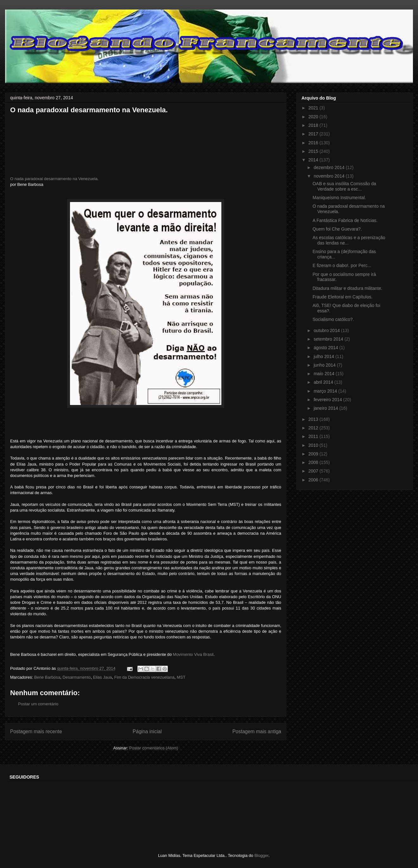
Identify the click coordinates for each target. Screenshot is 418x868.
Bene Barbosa (47, 677)
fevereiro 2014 (328, 400)
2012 (314, 428)
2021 (314, 108)
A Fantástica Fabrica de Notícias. (345, 220)
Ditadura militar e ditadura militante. (347, 288)
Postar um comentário (38, 704)
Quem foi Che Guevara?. (337, 229)
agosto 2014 (326, 348)
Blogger (261, 855)
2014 (314, 160)
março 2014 (326, 391)
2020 (314, 117)
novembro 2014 (329, 176)
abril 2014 (324, 382)
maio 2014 (324, 374)
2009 (314, 454)
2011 (314, 436)
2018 (314, 125)
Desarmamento (77, 677)
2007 (314, 471)
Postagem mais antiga (257, 731)
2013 (314, 419)
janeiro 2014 (326, 408)
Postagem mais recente (36, 731)
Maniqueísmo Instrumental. (339, 198)
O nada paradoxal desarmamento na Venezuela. (54, 179)
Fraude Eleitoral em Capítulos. (342, 297)
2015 (314, 151)
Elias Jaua (103, 677)
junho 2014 (325, 365)
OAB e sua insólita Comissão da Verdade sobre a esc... (344, 186)
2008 (314, 462)
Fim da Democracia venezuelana (144, 677)
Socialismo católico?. (333, 319)
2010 (314, 445)
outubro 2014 (327, 330)
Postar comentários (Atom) (154, 748)
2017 (314, 134)
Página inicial (147, 731)
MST (181, 677)
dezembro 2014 (329, 167)
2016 (314, 143)
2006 (314, 480)
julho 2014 (324, 356)
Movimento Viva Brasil (193, 654)
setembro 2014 (329, 339)
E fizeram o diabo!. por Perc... (342, 265)
